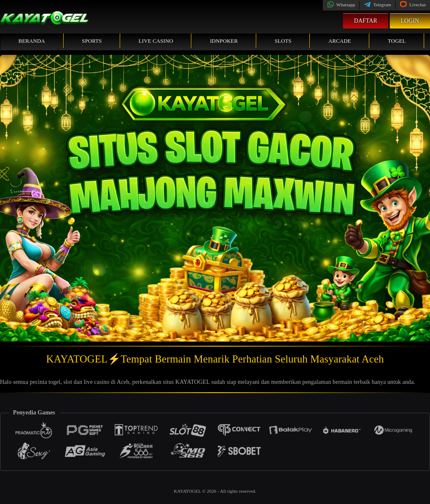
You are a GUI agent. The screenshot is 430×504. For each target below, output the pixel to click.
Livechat (413, 5)
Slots (283, 41)
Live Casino (156, 41)
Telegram (377, 5)
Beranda (32, 41)
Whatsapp (341, 5)
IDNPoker (224, 41)
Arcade (340, 41)
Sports (92, 41)
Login (410, 21)
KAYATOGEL (188, 491)
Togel (397, 41)
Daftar (366, 21)
